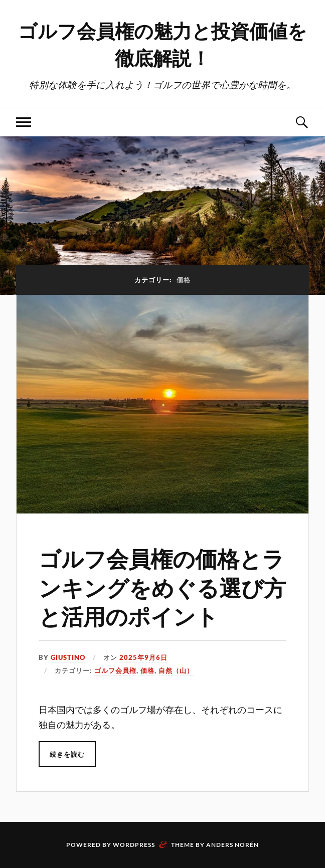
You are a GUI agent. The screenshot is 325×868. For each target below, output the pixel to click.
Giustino (68, 657)
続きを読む (67, 754)
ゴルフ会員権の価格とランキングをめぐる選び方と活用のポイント (162, 587)
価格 (147, 670)
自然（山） (176, 670)
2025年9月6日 (143, 657)
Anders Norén (232, 845)
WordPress (134, 845)
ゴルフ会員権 (115, 670)
